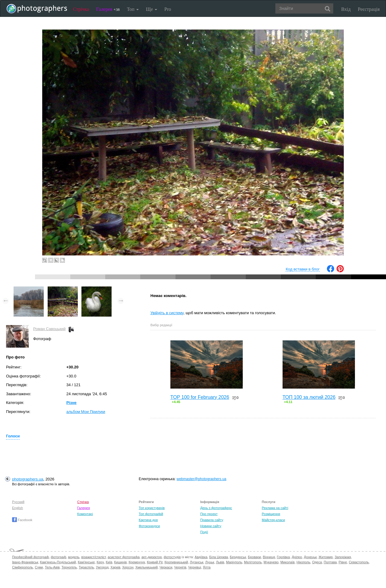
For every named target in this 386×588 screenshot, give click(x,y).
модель (74, 557)
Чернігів (180, 567)
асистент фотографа (124, 557)
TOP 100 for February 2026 (200, 397)
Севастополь (359, 562)
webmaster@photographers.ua (202, 479)
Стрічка (81, 9)
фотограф (58, 557)
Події (204, 532)
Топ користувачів (152, 508)
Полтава (330, 562)
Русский (18, 502)
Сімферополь (22, 567)
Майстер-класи (273, 520)
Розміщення (271, 514)
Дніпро (297, 557)
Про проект (209, 514)
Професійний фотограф (30, 557)
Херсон (128, 567)
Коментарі (85, 514)
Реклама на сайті (275, 508)
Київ (109, 562)
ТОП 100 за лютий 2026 (309, 397)
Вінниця (269, 557)
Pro (168, 9)
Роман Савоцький (49, 329)
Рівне (343, 562)
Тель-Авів (52, 567)
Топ (133, 9)
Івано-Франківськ (25, 562)
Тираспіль (86, 567)
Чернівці (195, 567)
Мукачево (271, 562)
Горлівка (283, 557)
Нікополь (303, 562)
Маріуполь (234, 562)
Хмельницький (147, 567)
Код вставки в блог (303, 269)
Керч (100, 562)
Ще (152, 9)
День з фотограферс (216, 508)
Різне (71, 403)
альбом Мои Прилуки (86, 412)
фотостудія (172, 557)
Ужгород (102, 567)
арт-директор (152, 557)
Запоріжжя (343, 557)
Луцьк (210, 562)
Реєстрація (369, 9)
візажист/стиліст (93, 557)
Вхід (346, 9)
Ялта (207, 567)
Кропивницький (176, 562)
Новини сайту (211, 526)
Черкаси (166, 567)
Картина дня (148, 520)
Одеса (317, 562)
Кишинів (120, 562)
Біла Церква (219, 557)
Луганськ (196, 562)
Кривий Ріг (155, 562)
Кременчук (137, 562)
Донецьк (310, 557)
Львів (220, 562)
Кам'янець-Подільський (58, 562)
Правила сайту (212, 520)
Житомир (326, 557)
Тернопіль (69, 567)
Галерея (108, 9)
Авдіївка (201, 557)
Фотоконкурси (149, 526)
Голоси (13, 436)
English (17, 508)
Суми (39, 567)
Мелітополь (253, 562)
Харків (115, 567)
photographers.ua (28, 479)
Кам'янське (86, 562)
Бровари (255, 557)
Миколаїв (288, 562)
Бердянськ (238, 557)
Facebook (22, 520)
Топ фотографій (151, 514)
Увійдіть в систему (167, 313)
